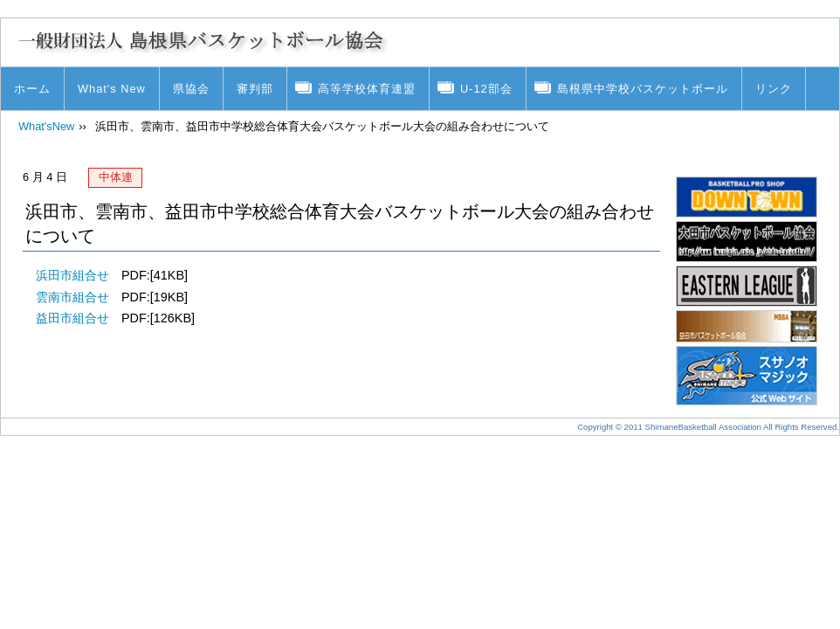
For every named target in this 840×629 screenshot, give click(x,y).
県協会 (191, 89)
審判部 (255, 89)
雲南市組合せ (72, 297)
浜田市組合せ (72, 275)
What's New (112, 89)
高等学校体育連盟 (367, 89)
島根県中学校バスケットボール (643, 89)
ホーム (32, 89)
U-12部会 (486, 89)
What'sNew (46, 126)
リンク (774, 89)
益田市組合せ (72, 318)
